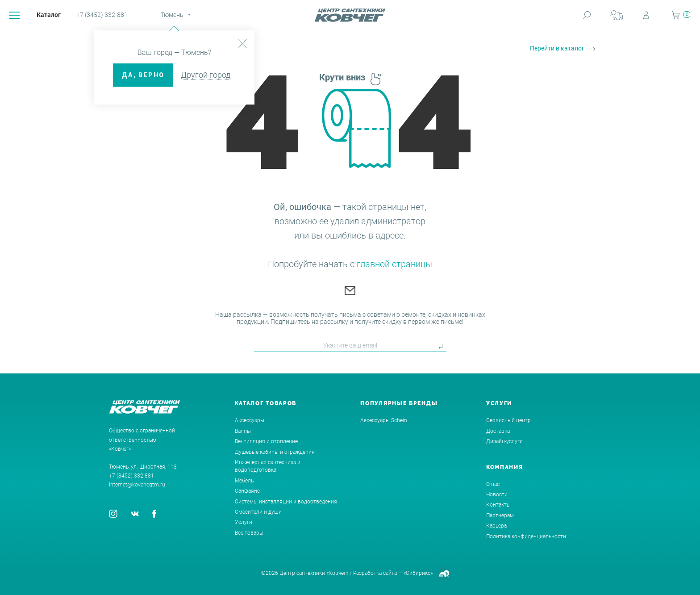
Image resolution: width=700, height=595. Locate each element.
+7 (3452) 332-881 (102, 15)
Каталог (49, 15)
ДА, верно (143, 75)
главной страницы (394, 264)
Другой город (206, 75)
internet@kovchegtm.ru (137, 485)
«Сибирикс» (418, 573)
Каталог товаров (266, 403)
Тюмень (172, 15)
